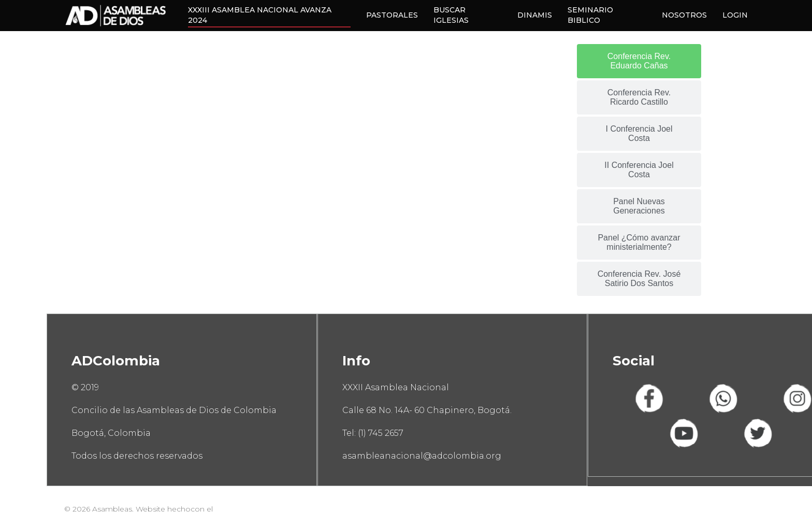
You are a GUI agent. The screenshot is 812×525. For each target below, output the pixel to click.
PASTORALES (392, 15)
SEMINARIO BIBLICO (590, 15)
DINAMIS (535, 15)
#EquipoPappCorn (250, 509)
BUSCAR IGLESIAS (451, 15)
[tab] (639, 61)
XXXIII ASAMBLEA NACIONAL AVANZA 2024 (260, 15)
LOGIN (735, 15)
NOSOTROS (684, 15)
